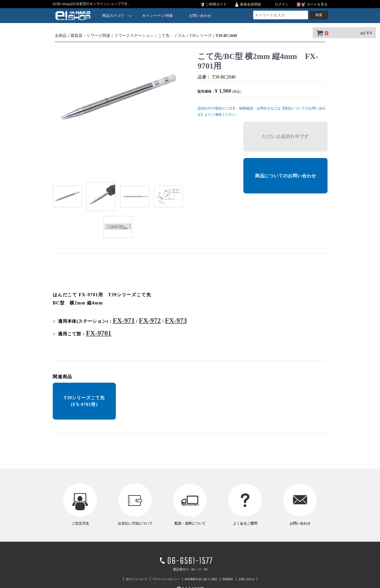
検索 (319, 15)
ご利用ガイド (216, 4)
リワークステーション (134, 36)
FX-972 (150, 320)
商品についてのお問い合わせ (285, 176)
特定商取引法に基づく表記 (201, 579)
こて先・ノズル (172, 36)
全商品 (61, 36)
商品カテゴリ (117, 15)
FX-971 (124, 320)
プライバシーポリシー (166, 579)
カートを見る (317, 4)
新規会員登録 (251, 4)
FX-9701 (99, 333)
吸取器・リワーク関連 (90, 36)
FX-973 (176, 320)
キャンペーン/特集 (157, 16)
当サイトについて (136, 579)
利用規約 (228, 579)
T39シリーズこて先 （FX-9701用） (84, 401)
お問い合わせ (200, 16)
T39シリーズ (201, 36)
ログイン (282, 4)
